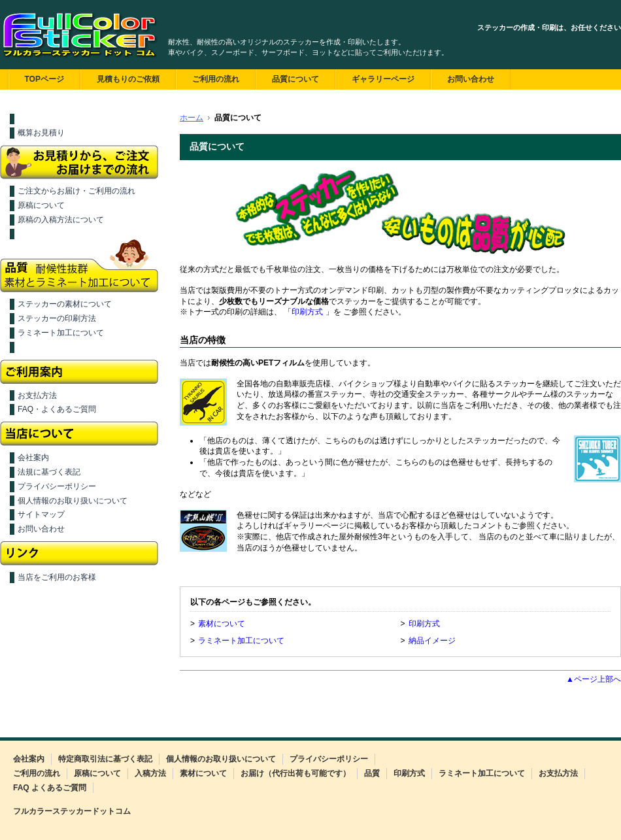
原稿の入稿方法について (61, 220)
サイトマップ (41, 514)
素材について (222, 624)
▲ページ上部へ (594, 679)
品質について (295, 79)
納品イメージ (432, 641)
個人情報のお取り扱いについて (73, 501)
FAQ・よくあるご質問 (57, 409)
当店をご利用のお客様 (57, 577)
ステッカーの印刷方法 (57, 318)
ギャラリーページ (383, 79)
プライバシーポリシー (57, 486)
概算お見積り (41, 133)
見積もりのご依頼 (128, 79)
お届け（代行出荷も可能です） (295, 773)
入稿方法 (150, 773)
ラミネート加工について (61, 333)
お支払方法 (37, 395)
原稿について (41, 205)
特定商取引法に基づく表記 (105, 759)
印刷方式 (307, 312)
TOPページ (44, 79)
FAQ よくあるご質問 (50, 788)
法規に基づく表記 (49, 472)
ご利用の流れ (216, 79)
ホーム (192, 118)
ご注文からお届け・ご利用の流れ (76, 191)
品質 (372, 773)
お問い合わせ (471, 79)
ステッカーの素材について (65, 304)
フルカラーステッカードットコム (72, 811)
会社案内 (33, 458)
